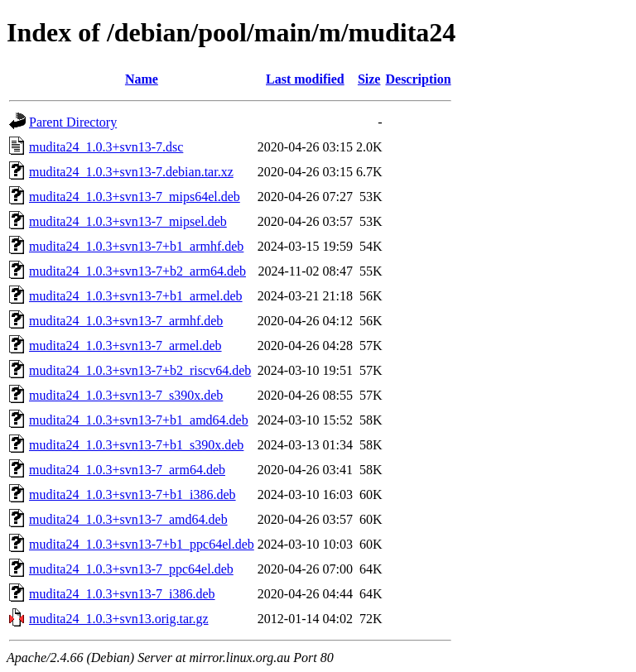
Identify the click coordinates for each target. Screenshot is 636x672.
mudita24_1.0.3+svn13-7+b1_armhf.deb (136, 246)
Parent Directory (73, 122)
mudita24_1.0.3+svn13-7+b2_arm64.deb (137, 271)
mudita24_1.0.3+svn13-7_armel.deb (125, 346)
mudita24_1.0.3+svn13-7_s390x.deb (126, 395)
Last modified (305, 79)
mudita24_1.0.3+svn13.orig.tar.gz (119, 619)
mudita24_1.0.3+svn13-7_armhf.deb (126, 321)
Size (369, 79)
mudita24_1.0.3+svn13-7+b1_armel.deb (136, 296)
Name (142, 79)
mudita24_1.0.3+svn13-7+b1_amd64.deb (139, 420)
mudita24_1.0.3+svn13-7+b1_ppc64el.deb (142, 544)
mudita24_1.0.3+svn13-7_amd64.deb (128, 519)
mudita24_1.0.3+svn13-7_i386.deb (122, 594)
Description (418, 79)
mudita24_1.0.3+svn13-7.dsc (106, 147)
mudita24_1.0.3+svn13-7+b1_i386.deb (132, 494)
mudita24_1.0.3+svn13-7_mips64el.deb (135, 197)
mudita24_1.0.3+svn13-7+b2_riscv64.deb (140, 370)
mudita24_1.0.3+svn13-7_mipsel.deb (128, 221)
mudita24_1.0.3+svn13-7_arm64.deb (127, 470)
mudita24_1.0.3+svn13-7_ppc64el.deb (131, 569)
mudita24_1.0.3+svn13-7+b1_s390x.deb (136, 445)
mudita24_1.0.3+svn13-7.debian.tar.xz (131, 172)
